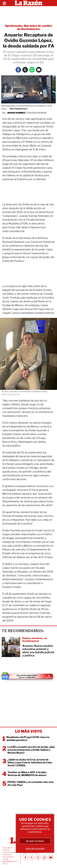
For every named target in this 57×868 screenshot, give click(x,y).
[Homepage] (28, 3)
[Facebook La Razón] (18, 70)
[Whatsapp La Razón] (32, 70)
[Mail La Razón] (39, 70)
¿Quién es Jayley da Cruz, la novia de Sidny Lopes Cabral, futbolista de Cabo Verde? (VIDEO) (30, 763)
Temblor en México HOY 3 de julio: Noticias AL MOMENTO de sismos (27, 774)
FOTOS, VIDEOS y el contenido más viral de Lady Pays (30, 784)
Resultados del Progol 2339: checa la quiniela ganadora (28, 739)
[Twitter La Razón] (25, 70)
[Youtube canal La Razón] (51, 857)
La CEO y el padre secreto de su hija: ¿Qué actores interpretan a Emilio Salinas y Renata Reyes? (31, 750)
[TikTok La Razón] (44, 857)
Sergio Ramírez (16, 113)
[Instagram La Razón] (38, 857)
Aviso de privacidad (35, 848)
